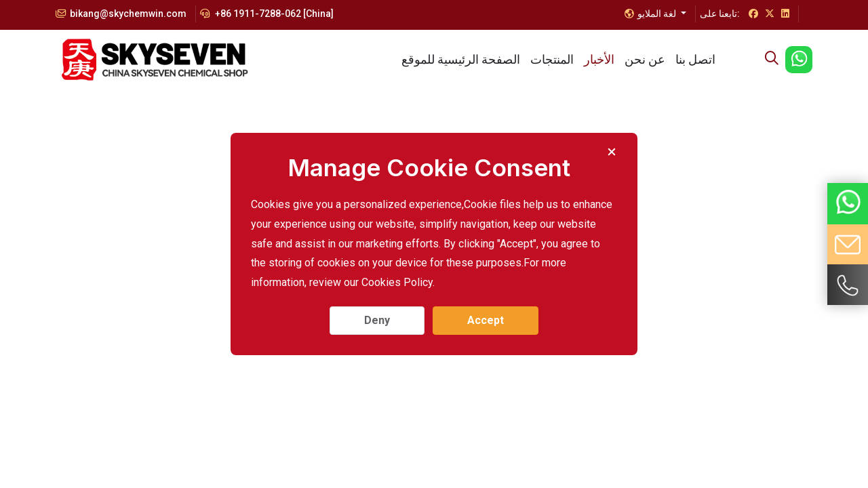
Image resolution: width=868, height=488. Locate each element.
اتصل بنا (695, 59)
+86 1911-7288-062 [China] (267, 14)
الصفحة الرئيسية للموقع (461, 59)
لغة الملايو (651, 14)
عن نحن (645, 59)
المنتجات (552, 59)
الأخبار (599, 59)
